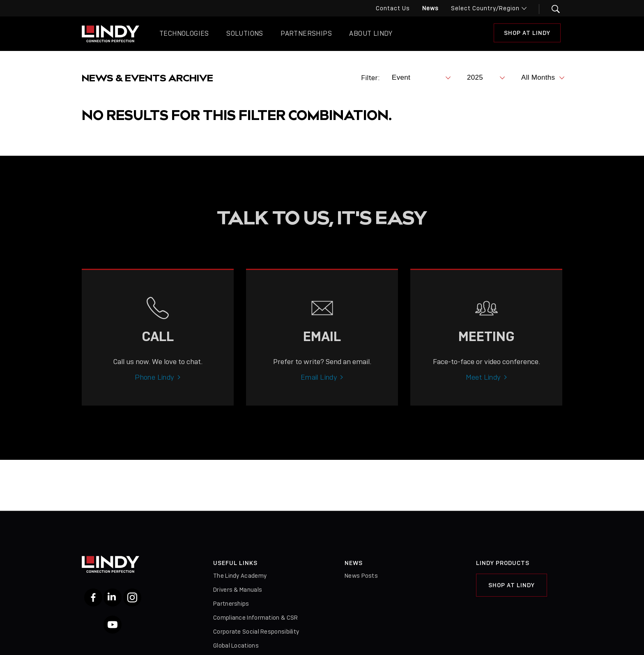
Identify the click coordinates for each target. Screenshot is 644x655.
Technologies (184, 33)
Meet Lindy (483, 382)
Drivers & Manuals (238, 590)
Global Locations (236, 646)
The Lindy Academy (240, 576)
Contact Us (393, 8)
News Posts (361, 576)
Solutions (245, 33)
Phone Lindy (154, 382)
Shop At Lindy (527, 33)
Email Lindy (319, 382)
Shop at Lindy (512, 585)
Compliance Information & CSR (255, 618)
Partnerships (306, 33)
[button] (551, 9)
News (430, 8)
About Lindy (371, 33)
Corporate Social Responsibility (256, 632)
